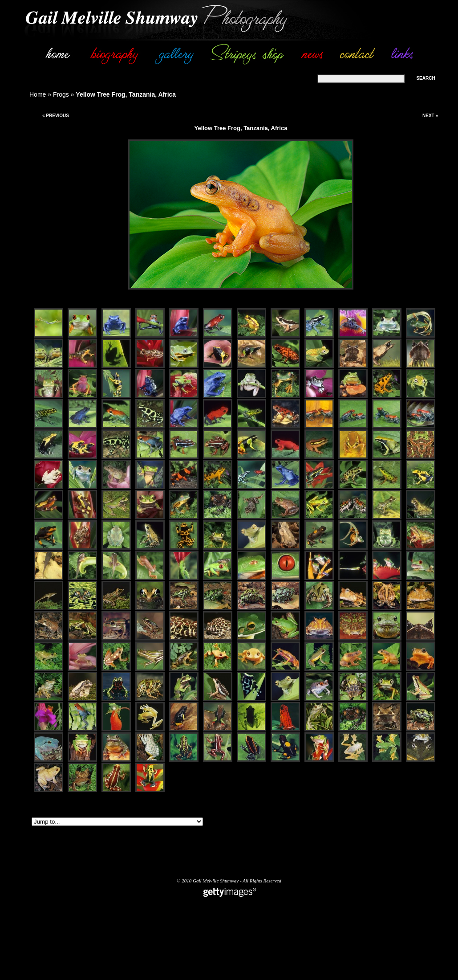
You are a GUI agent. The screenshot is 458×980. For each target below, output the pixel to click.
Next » (430, 116)
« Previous (56, 116)
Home (38, 94)
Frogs (61, 94)
